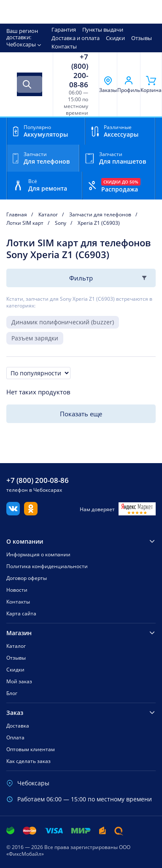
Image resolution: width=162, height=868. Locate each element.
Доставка (18, 726)
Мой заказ (19, 681)
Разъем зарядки (35, 338)
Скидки (115, 38)
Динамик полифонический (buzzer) (63, 322)
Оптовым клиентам (31, 749)
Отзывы (142, 38)
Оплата (15, 737)
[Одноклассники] (31, 513)
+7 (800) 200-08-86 (79, 71)
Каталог (16, 646)
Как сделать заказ (28, 761)
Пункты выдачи (103, 30)
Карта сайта (21, 613)
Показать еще (81, 414)
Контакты (64, 46)
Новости (17, 590)
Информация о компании (38, 554)
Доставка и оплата (76, 38)
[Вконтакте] (13, 513)
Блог (12, 693)
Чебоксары (21, 44)
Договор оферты (27, 578)
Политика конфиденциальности (47, 566)
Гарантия (64, 30)
